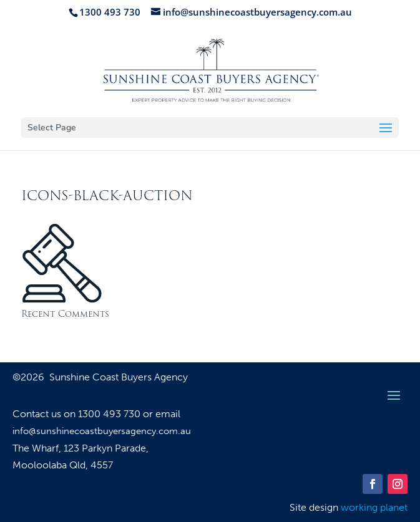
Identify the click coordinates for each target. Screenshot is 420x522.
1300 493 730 (110, 414)
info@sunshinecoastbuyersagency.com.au (102, 431)
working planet (374, 507)
